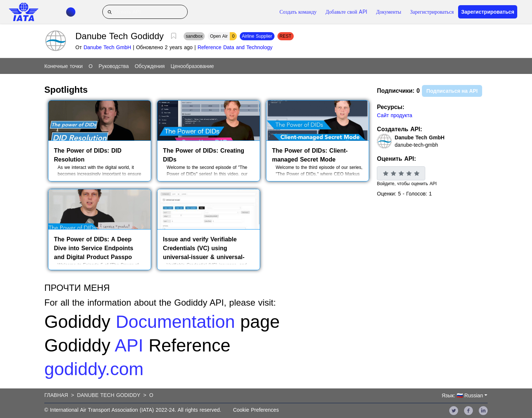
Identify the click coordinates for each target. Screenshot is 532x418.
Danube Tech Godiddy (108, 395)
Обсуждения (149, 66)
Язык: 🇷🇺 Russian (462, 395)
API (129, 345)
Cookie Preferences (256, 410)
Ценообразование (192, 66)
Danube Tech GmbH (107, 47)
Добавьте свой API (346, 12)
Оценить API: (396, 159)
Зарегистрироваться (432, 12)
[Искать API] (145, 12)
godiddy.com (94, 369)
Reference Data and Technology (235, 47)
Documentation (175, 322)
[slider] (401, 173)
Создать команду (298, 12)
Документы (389, 12)
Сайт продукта (395, 115)
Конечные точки (64, 66)
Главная (56, 395)
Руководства (114, 66)
